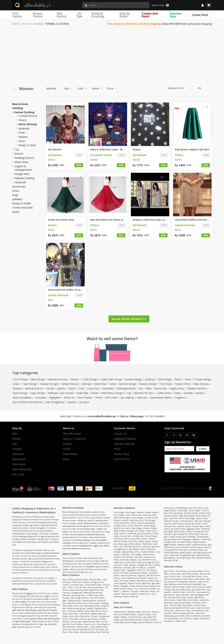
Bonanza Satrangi (130, 597)
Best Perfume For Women (28, 402)
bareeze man (126, 536)
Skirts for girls (194, 534)
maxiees (23, 137)
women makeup (83, 540)
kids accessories (197, 611)
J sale (104, 580)
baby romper (188, 579)
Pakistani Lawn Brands (61, 393)
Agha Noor (156, 583)
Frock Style (166, 384)
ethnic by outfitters (96, 587)
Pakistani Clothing (24, 178)
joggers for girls (170, 545)
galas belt (191, 613)
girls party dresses (128, 620)
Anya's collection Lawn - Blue (108, 149)
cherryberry (169, 621)
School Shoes (73, 632)
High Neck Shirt (74, 603)
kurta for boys (174, 576)
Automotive (19, 459)
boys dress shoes (203, 608)
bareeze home (119, 570)
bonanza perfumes (87, 632)
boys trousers (169, 595)
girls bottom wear (178, 529)
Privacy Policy (121, 454)
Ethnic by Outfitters (148, 589)
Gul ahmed (55, 149)
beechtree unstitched (122, 568)
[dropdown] (203, 5)
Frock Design (20, 379)
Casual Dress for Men (93, 585)
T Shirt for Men (80, 587)
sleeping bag (169, 616)
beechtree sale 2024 (132, 547)
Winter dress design (187, 518)
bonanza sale (136, 515)
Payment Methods (124, 444)
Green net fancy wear (61, 220)
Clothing (38, 24)
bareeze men (119, 528)
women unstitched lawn (88, 534)
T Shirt (70, 587)
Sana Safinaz (142, 581)
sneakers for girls (184, 545)
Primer (99, 398)
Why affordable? (72, 434)
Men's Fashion (71, 575)
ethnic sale (67, 629)
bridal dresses (90, 523)
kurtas (65, 532)
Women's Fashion (124, 508)
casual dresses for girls (127, 614)
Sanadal (188, 393)
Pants (188, 379)
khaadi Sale (146, 544)
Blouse (75, 379)
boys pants (204, 600)
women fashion (52, 553)
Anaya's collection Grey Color (150, 220)
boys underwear (182, 595)
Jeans (17, 384)
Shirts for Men (95, 580)
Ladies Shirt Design (111, 379)
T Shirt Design (90, 379)
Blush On (69, 398)
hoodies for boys (179, 592)
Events (67, 449)
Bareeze (136, 549)
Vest (101, 590)
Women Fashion (38, 15)
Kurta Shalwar (77, 624)
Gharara (17, 388)
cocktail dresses (28, 116)
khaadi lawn (119, 562)
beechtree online (136, 520)
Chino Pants (84, 614)
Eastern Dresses (143, 620)
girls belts (175, 553)
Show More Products (129, 319)
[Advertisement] (112, 55)
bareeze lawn (155, 586)
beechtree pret (120, 589)
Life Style (80, 15)
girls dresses (18, 610)
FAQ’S (117, 449)
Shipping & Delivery (125, 439)
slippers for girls (199, 542)
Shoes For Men (82, 627)
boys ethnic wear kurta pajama (46, 619)
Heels (178, 393)
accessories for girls (196, 550)
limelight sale (77, 593)
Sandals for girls (196, 547)
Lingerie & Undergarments (23, 168)
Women (26, 24)
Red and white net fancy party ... (108, 220)
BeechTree (146, 583)
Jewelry (200, 393)
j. (121, 591)
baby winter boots (183, 611)
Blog (66, 459)
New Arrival (19, 464)
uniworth (66, 582)
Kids (15, 444)
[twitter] (187, 435)
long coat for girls (184, 526)
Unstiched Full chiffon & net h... (65, 290)
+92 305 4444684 (155, 416)
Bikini (149, 388)
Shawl (95, 393)
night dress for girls (187, 516)
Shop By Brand (125, 15)
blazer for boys (178, 587)
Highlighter (55, 398)
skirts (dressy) (28, 124)
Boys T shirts (169, 571)
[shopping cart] (209, 5)
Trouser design (203, 379)
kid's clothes (21, 602)
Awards (67, 444)
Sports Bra (161, 388)
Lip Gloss (84, 402)
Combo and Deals (23, 208)
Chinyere (134, 591)
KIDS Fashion (17, 15)
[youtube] (194, 435)
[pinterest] (180, 435)
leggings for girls (193, 529)
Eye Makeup (127, 398)
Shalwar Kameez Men (91, 622)
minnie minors (185, 618)
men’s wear (36, 553)
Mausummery (142, 586)
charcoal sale (76, 622)
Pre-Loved (18, 474)
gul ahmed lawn (78, 595)
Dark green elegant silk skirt (192, 149)
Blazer (178, 379)
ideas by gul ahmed (92, 606)
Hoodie (50, 388)
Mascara (142, 398)
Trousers (94, 616)
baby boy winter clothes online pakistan (185, 584)
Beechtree (138, 526)
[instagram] (174, 435)
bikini (106, 546)
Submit (203, 449)
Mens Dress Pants (82, 616)
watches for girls (203, 555)
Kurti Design (165, 379)
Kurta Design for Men (79, 598)
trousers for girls (175, 537)
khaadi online (151, 531)
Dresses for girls (120, 612)
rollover (178, 621)
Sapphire (134, 594)
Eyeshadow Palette (161, 398)
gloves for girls (186, 553)
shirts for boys (181, 571)
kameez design (134, 379)
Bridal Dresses (70, 384)
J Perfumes (72, 611)
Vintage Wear (22, 174)
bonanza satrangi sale (76, 608)
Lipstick (72, 402)
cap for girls (197, 553)
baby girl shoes (170, 542)
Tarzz (136, 589)
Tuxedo (65, 585)
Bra (141, 388)
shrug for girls (198, 526)
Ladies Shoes (164, 393)
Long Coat (93, 388)
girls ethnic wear (23, 621)
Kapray (130, 589)
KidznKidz (146, 612)
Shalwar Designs (49, 384)
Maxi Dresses (201, 384)
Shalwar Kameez (197, 388)
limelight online (97, 582)
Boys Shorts (199, 597)
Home (16, 24)
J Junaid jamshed (181, 547)
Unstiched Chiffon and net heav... (192, 220)
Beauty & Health (22, 203)
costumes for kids (171, 560)
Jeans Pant (73, 614)
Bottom (19, 154)
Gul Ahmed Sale (76, 585)
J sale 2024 (94, 598)
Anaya (136, 149)
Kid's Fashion (122, 603)
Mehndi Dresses (34, 388)
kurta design (182, 510)
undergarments (85, 546)
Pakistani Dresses (58, 379)
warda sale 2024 (150, 515)
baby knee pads (179, 613)
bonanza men (90, 624)
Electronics (18, 454)
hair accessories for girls (201, 558)
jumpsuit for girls (144, 614)
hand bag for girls (183, 558)
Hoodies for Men (74, 601)
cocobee (196, 618)
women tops (89, 529)
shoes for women (70, 548)
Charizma (125, 594)
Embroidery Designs (112, 393)
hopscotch (206, 616)
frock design (31, 610)
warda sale (132, 533)
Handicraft (20, 182)
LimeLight (124, 586)
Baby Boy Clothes (173, 567)
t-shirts (99, 529)
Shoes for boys (175, 605)
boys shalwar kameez (190, 574)
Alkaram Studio (134, 583)
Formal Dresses (82, 580)
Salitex (132, 586)
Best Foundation (22, 398)
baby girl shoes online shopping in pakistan (182, 539)
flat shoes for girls (184, 542)
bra (101, 546)
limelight (105, 603)
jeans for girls (179, 531)
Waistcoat (71, 627)
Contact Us (120, 434)
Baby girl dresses (134, 612)
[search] (116, 5)
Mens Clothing (69, 580)
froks (22, 133)
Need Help (160, 5)
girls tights (168, 531)
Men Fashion (62, 15)
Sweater (90, 608)
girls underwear (189, 537)
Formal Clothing (24, 112)
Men (15, 434)
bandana (90, 567)
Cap (129, 393)
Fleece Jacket (67, 606)
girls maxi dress (196, 508)
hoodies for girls (187, 521)
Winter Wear (21, 162)
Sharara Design (148, 384)
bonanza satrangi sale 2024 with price (88, 629)
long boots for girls (199, 545)
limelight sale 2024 (145, 565)
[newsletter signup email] (179, 449)
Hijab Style (82, 393)
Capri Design (30, 384)
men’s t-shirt (92, 564)
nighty (96, 546)
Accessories (19, 187)
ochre (184, 621)
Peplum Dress (183, 384)
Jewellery (17, 199)
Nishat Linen (154, 581)
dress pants (169, 603)
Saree (113, 384)
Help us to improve (74, 439)
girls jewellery (169, 558)
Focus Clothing (102, 632)
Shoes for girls (203, 537)
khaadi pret (144, 591)
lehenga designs (182, 508)
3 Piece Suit (77, 582)
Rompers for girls (191, 513)
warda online (149, 557)
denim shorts (193, 600)
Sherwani (66, 595)
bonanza (83, 619)
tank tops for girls (176, 513)
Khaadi (117, 520)
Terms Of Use (122, 459)
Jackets (61, 388)
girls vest (172, 526)
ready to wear (27, 145)
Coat (81, 388)
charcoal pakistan (89, 601)
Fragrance (180, 398)
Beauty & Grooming (98, 15)
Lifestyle (17, 449)
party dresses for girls (47, 610)
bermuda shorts (175, 597)
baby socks (200, 613)
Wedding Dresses (24, 158)
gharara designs (132, 622)
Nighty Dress (177, 388)
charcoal (86, 582)
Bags (15, 195)
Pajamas (94, 614)
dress (22, 141)
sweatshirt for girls (171, 521)
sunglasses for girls (188, 555)
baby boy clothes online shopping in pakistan (187, 580)
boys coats (175, 590)
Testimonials (70, 454)
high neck (198, 521)
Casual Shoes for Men (99, 627)
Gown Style (100, 384)
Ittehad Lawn (145, 594)
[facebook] (167, 435)
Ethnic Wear (73, 619)
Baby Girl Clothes (123, 607)
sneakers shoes (200, 605)
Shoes (16, 191)
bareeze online (149, 554)
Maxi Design (38, 379)
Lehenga (86, 384)
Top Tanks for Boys (195, 571)
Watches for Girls (144, 393)
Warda (116, 586)
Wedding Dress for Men (93, 593)
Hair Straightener (55, 402)
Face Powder (85, 398)
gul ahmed (92, 619)
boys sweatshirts (203, 592)
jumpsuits (24, 128)
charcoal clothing (76, 590)
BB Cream (112, 398)
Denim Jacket (94, 603)
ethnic (85, 603)
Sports (16, 212)
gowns (22, 120)
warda (152, 591)
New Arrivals (20, 104)
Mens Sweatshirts (91, 590)
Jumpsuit (150, 379)
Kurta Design (20, 393)
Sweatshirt (108, 388)
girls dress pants (180, 534)
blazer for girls (178, 524)
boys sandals (187, 605)
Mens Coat (78, 606)
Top (17, 149)
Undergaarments (126, 388)
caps (98, 567)
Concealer (40, 398)
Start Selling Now (22, 469)
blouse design (194, 510)
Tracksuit (66, 593)
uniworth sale (92, 595)
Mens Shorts (96, 611)
